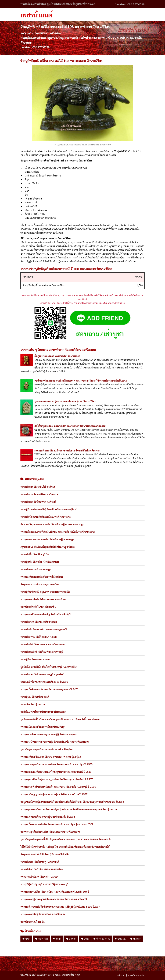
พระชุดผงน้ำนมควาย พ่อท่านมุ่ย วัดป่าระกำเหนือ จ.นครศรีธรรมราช (55, 742)
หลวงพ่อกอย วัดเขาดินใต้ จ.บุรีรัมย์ (38, 487)
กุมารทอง (42, 939)
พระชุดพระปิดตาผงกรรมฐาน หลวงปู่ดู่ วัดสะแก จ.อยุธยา (49, 734)
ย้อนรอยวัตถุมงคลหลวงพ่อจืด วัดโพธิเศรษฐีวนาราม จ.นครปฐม (52, 524)
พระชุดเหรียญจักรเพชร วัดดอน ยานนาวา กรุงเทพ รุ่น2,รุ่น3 (51, 757)
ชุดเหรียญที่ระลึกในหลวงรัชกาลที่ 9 (38, 607)
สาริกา (71, 939)
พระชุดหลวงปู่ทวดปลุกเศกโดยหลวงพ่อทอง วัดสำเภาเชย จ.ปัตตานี (54, 899)
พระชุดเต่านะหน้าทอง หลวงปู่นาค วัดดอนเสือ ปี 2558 (48, 817)
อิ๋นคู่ (85, 939)
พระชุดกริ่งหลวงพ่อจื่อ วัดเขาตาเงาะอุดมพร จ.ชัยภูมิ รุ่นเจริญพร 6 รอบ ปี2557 (60, 907)
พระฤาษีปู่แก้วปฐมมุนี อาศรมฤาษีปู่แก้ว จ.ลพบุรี (44, 884)
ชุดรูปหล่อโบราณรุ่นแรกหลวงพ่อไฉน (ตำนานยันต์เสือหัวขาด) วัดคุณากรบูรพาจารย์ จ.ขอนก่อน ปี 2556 (72, 802)
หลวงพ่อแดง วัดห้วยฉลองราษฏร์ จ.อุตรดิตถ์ (42, 674)
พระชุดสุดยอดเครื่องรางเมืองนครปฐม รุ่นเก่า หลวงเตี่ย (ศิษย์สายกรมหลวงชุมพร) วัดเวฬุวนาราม (69, 809)
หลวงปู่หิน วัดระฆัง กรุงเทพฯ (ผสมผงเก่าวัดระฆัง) (45, 592)
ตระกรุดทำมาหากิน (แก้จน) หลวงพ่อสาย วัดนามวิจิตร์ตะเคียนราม (67, 451)
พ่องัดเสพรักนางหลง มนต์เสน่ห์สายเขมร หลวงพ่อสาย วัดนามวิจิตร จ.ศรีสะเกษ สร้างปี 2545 (81, 381)
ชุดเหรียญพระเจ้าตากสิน (33, 922)
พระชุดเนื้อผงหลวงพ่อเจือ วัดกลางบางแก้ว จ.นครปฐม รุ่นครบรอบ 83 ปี (57, 824)
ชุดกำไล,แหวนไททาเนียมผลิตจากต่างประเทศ (43, 712)
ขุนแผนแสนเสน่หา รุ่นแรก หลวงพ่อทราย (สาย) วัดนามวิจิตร (65, 401)
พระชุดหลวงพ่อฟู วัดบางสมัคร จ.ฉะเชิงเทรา (43, 914)
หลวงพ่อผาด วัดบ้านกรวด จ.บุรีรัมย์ (38, 502)
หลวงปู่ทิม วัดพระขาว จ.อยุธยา (36, 659)
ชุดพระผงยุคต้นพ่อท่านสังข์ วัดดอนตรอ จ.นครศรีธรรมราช (50, 832)
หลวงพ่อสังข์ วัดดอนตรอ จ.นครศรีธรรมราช (42, 644)
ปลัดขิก (136, 939)
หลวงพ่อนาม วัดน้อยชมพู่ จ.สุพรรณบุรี (40, 862)
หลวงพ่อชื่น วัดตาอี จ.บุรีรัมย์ (35, 554)
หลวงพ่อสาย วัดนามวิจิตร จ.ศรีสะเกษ (39, 494)
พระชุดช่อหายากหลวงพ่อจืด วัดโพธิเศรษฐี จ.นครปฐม (47, 539)
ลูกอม (57, 939)
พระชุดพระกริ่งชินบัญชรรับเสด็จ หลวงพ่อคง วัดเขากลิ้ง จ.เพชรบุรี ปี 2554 (58, 787)
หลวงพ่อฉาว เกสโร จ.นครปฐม (36, 569)
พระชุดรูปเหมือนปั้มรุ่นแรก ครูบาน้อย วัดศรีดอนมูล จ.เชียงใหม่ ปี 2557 (57, 779)
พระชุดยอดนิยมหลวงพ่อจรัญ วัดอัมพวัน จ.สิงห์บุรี (45, 614)
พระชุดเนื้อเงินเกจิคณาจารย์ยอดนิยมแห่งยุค (43, 727)
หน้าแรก (121, 975)
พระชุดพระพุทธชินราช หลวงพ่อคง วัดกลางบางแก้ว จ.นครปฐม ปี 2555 (56, 764)
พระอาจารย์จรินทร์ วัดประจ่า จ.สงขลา (39, 877)
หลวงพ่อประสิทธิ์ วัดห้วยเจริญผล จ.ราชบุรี (42, 652)
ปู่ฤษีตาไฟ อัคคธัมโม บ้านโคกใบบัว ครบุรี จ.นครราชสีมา (49, 667)
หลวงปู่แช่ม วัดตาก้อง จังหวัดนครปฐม (40, 562)
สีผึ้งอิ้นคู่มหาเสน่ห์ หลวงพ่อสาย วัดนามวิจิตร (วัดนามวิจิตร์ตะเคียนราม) (70, 426)
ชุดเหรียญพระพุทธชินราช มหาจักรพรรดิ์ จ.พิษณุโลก (47, 749)
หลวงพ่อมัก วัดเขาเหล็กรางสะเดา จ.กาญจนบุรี (44, 629)
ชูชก (26, 939)
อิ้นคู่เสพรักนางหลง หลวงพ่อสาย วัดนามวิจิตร (57, 356)
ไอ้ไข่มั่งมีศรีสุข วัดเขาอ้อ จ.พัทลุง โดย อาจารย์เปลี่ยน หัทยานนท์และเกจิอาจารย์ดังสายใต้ (65, 847)
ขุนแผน (120, 939)
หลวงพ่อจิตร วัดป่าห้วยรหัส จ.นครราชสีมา (42, 869)
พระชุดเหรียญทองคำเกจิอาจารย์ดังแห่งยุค (42, 577)
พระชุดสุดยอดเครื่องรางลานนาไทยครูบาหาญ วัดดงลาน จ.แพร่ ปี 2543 (56, 772)
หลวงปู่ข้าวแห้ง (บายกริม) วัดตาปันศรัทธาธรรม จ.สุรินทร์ (49, 509)
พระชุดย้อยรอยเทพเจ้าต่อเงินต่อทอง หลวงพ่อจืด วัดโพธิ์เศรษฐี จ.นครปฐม (58, 532)
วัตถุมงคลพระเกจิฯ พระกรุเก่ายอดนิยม (40, 584)
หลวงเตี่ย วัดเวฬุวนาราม (33, 704)
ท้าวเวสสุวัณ (102, 939)
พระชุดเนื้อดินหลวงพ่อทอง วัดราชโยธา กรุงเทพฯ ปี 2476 (49, 689)
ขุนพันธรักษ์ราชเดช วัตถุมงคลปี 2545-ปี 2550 (44, 682)
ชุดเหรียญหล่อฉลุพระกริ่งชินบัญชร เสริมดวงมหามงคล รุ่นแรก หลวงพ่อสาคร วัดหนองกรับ (66, 839)
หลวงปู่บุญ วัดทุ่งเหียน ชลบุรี (35, 697)
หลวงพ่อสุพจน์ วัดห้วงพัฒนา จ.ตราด (39, 637)
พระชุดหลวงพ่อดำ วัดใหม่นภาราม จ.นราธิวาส (43, 599)
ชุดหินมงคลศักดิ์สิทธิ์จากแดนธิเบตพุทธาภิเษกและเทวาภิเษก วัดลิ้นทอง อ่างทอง (60, 719)
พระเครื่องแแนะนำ (136, 975)
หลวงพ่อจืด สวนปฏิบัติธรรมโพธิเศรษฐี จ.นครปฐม (46, 517)
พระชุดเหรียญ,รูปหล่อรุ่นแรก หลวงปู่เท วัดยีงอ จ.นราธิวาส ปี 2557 (54, 794)
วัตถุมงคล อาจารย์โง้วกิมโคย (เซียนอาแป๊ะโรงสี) (44, 854)
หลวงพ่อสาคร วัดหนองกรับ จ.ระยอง (39, 622)
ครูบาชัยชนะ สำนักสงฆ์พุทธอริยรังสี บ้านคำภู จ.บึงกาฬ (48, 547)
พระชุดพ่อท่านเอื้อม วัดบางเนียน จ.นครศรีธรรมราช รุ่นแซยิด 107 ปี (55, 892)
